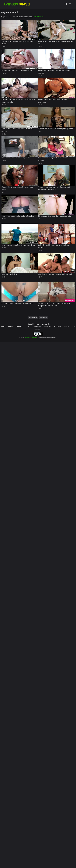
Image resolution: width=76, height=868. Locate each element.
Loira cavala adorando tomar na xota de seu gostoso (17, 130)
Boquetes (58, 327)
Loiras (67, 327)
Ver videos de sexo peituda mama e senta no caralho (54, 159)
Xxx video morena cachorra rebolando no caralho (56, 274)
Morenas (47, 327)
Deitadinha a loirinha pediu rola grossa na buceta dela (56, 43)
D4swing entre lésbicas (10, 274)
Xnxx (29, 327)
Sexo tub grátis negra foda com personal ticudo (18, 245)
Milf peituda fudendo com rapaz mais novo (17, 71)
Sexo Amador (33, 318)
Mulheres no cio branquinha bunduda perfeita (55, 216)
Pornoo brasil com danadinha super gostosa (17, 303)
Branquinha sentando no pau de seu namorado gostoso (55, 72)
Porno (10, 327)
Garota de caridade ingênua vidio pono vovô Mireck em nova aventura (54, 188)
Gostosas (20, 327)
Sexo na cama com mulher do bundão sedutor (18, 216)
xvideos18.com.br (31, 338)
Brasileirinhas (33, 324)
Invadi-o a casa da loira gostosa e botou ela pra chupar (18, 43)
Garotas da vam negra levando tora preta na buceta (17, 188)
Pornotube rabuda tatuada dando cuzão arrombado (53, 101)
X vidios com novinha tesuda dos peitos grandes (56, 129)
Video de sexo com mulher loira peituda (16, 158)
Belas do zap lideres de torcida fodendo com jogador (54, 246)
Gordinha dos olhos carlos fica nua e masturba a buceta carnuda (19, 101)
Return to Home (39, 17)
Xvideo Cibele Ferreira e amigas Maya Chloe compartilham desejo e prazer (54, 304)
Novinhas (37, 327)
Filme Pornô (43, 318)
